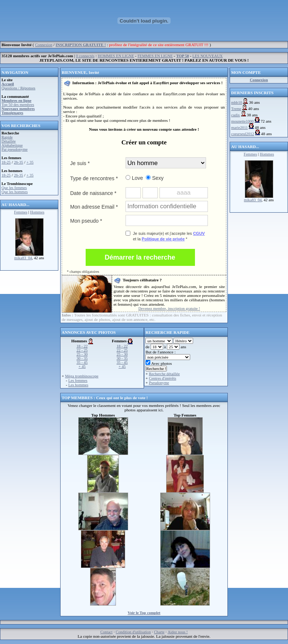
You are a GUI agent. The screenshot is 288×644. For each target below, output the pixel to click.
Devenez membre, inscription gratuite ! (169, 309)
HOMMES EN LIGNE (116, 56)
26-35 (19, 162)
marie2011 (239, 128)
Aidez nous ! (178, 632)
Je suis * (80, 163)
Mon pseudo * (86, 221)
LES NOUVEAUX (208, 56)
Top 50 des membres (18, 105)
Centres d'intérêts (162, 378)
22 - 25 (82, 350)
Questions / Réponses (18, 88)
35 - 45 (82, 362)
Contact (107, 632)
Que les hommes (15, 192)
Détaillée (8, 141)
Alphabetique (12, 145)
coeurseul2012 (243, 134)
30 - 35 (82, 358)
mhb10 (237, 102)
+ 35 (30, 162)
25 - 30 (82, 354)
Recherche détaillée (164, 374)
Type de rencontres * (94, 178)
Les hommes (78, 385)
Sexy (155, 178)
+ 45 (82, 366)
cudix (236, 115)
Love (134, 178)
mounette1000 (242, 121)
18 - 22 (82, 346)
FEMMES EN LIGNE (155, 56)
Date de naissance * (93, 193)
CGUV (199, 233)
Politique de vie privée (163, 239)
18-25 (6, 162)
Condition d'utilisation (133, 632)
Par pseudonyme (15, 149)
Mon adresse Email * (94, 207)
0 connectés (85, 56)
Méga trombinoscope (82, 376)
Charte (159, 632)
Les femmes (78, 381)
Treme (236, 109)
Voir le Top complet (144, 613)
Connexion (44, 45)
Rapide (7, 137)
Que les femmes (14, 188)
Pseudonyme (159, 383)
